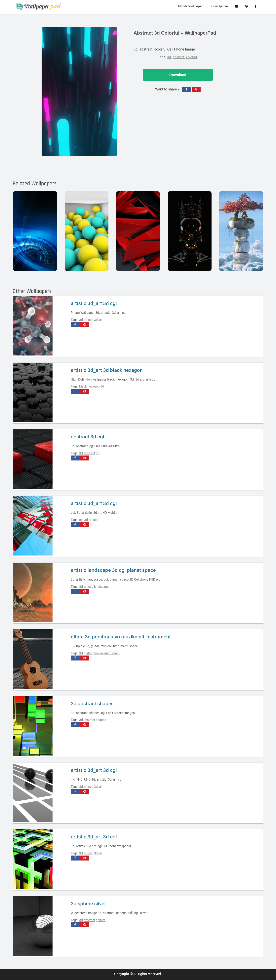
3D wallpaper (219, 6)
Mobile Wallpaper (190, 6)
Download (178, 75)
